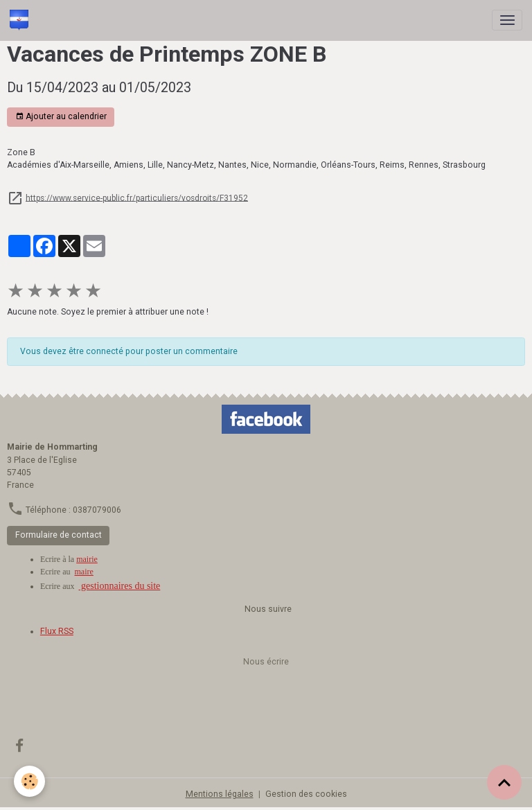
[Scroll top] (504, 782)
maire (84, 572)
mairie (87, 559)
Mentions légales (220, 794)
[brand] (21, 20)
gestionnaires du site (120, 586)
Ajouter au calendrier (61, 117)
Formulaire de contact (59, 535)
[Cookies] (29, 781)
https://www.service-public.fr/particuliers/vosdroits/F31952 (137, 197)
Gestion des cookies (306, 794)
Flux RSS (57, 631)
